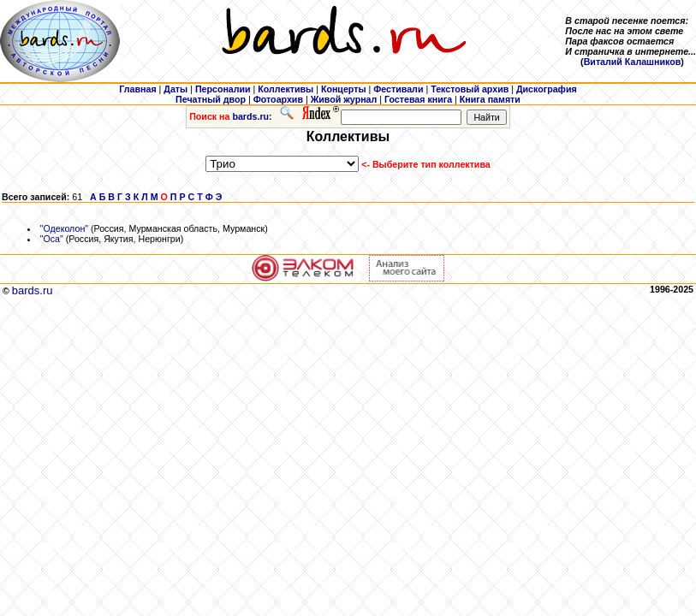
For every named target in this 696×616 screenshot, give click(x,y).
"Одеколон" (64, 228)
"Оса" (52, 239)
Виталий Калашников (633, 62)
